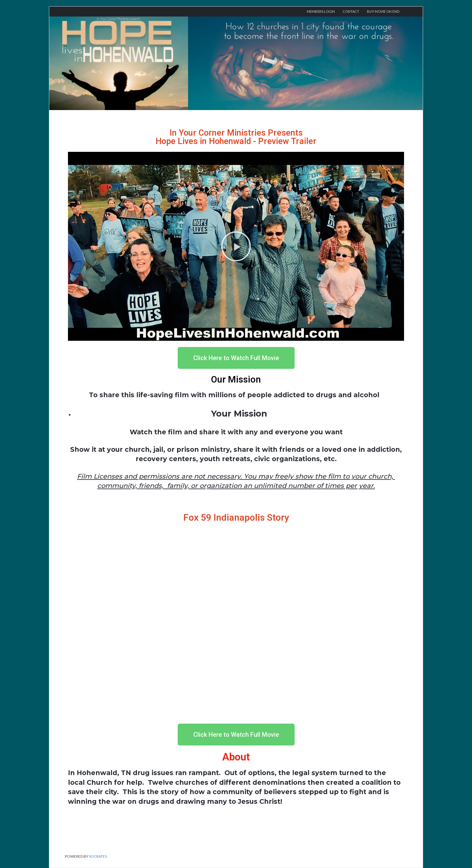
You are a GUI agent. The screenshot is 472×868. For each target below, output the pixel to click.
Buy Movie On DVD (383, 11)
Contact (351, 11)
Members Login (321, 11)
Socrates (98, 856)
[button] (236, 246)
